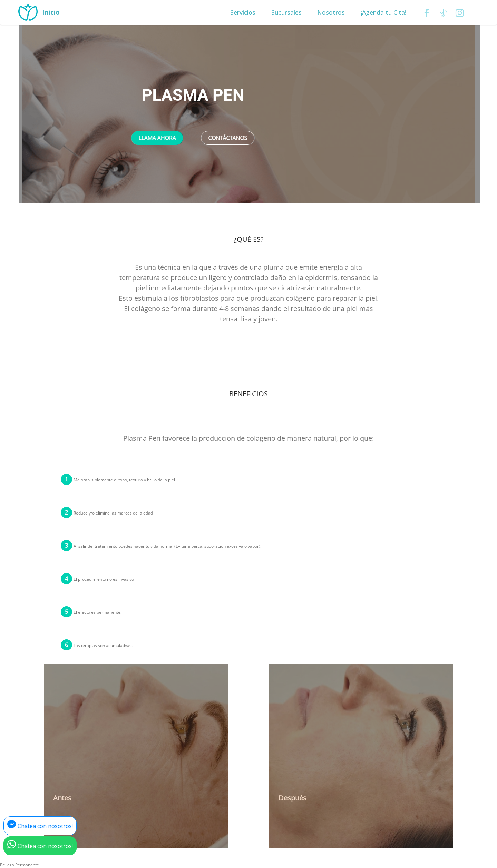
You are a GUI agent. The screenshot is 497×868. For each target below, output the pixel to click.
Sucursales (286, 13)
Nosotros (331, 13)
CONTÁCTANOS (228, 138)
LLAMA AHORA (157, 138)
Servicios (243, 13)
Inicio (51, 13)
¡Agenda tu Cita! (383, 13)
